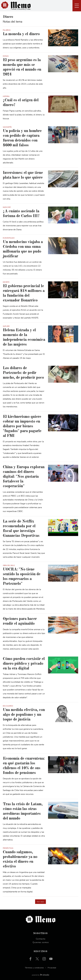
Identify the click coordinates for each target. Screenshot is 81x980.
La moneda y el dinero (21, 34)
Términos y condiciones (34, 968)
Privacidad (52, 968)
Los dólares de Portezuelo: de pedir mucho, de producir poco (23, 373)
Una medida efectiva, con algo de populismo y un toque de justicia (24, 715)
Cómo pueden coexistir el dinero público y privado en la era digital (24, 664)
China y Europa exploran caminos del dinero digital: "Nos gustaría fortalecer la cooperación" (24, 477)
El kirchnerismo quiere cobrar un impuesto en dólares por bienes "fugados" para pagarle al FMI (22, 426)
